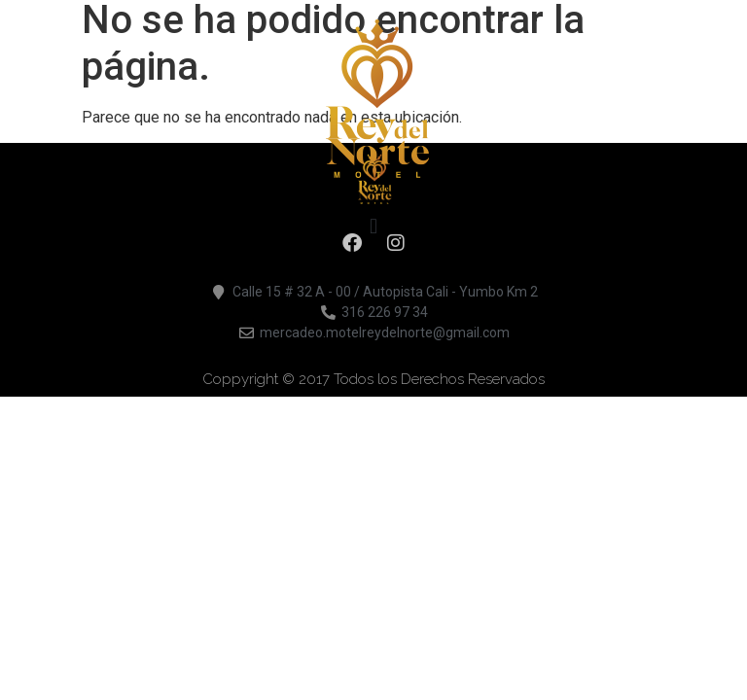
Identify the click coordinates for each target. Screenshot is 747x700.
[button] (373, 226)
